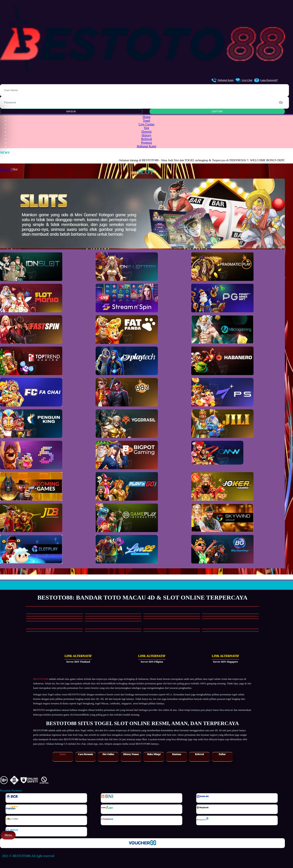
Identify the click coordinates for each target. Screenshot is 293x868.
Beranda (5, 169)
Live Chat (244, 80)
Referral (146, 139)
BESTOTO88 (41, 679)
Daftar (222, 754)
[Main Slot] (55, 614)
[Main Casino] (55, 629)
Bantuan (177, 754)
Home (146, 117)
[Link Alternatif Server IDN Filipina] (142, 659)
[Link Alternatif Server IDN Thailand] (69, 659)
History (146, 135)
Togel (146, 121)
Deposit (146, 132)
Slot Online (108, 754)
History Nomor (131, 754)
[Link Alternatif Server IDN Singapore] (216, 659)
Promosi (146, 143)
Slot (146, 128)
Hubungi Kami (223, 80)
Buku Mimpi (154, 754)
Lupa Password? (266, 80)
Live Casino (146, 124)
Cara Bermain (85, 754)
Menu (8, 835)
